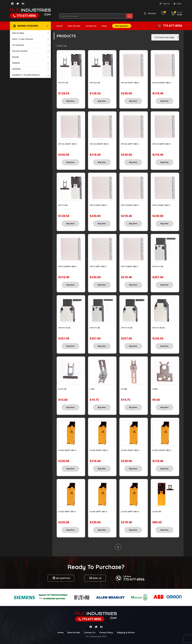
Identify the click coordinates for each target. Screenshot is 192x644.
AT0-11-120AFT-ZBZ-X (98, 205)
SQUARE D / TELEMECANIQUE (30, 75)
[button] (30, 26)
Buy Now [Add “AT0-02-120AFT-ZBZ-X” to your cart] (133, 101)
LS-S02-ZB (157, 512)
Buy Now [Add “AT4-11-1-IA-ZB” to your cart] (133, 346)
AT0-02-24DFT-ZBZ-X (130, 144)
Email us (95, 578)
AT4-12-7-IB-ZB (158, 328)
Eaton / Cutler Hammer (30, 39)
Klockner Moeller (30, 51)
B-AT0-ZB (62, 389)
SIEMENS (30, 69)
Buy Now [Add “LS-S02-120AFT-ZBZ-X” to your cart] (70, 469)
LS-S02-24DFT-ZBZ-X (67, 512)
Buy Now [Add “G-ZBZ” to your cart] (165, 407)
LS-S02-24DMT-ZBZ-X (130, 512)
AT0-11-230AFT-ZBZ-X (161, 205)
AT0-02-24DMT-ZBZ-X (161, 144)
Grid (59, 46)
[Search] (130, 16)
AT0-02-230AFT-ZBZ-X (68, 144)
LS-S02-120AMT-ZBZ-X (99, 450)
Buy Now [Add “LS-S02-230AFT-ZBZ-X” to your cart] (133, 469)
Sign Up (165, 3)
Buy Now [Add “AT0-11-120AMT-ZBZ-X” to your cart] (133, 223)
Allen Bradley (30, 33)
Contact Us (91, 26)
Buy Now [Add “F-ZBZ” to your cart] (102, 407)
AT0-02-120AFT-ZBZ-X (130, 83)
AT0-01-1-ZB (63, 83)
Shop (104, 26)
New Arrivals (74, 26)
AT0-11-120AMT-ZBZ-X (130, 205)
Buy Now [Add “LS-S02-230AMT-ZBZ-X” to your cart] (165, 469)
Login (178, 3)
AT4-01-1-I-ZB (158, 266)
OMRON (30, 63)
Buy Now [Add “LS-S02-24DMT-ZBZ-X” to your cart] (133, 530)
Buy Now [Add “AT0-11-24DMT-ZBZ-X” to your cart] (133, 285)
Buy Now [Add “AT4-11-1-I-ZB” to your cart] (102, 346)
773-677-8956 (24, 16)
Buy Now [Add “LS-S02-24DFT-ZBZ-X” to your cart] (70, 530)
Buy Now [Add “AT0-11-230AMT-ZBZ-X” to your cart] (70, 285)
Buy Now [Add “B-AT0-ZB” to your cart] (70, 407)
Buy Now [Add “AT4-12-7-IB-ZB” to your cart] (165, 346)
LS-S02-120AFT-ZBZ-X (67, 450)
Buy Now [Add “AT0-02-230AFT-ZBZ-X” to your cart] (70, 162)
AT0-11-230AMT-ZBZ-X (67, 266)
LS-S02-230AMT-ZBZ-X (162, 450)
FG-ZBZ (124, 389)
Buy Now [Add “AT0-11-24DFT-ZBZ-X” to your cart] (102, 285)
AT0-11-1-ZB (63, 205)
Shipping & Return (126, 632)
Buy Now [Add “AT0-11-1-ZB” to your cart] (70, 223)
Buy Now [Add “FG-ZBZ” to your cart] (133, 407)
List (64, 46)
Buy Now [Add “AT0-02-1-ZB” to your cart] (102, 101)
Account (152, 13)
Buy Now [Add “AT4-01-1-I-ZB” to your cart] (165, 285)
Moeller (30, 57)
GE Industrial (30, 45)
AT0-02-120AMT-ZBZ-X (162, 83)
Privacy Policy (106, 632)
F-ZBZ (92, 389)
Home (59, 26)
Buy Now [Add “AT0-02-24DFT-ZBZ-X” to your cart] (133, 162)
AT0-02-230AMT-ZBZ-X (99, 144)
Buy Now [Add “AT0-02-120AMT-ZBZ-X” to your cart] (165, 101)
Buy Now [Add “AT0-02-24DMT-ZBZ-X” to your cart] (165, 162)
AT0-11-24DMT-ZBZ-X (130, 266)
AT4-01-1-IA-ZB (64, 328)
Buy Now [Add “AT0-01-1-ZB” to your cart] (70, 101)
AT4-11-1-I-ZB (95, 328)
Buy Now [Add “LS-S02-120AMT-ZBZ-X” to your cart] (102, 469)
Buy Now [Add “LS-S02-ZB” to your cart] (165, 530)
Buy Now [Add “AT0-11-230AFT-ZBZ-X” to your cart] (165, 223)
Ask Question (122, 26)
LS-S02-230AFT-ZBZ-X (130, 450)
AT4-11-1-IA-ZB (127, 328)
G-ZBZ (155, 389)
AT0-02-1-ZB (95, 83)
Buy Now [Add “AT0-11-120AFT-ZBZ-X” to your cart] (102, 223)
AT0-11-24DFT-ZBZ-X (98, 266)
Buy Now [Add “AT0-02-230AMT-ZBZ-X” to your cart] (102, 162)
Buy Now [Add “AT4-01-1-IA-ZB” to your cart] (70, 346)
